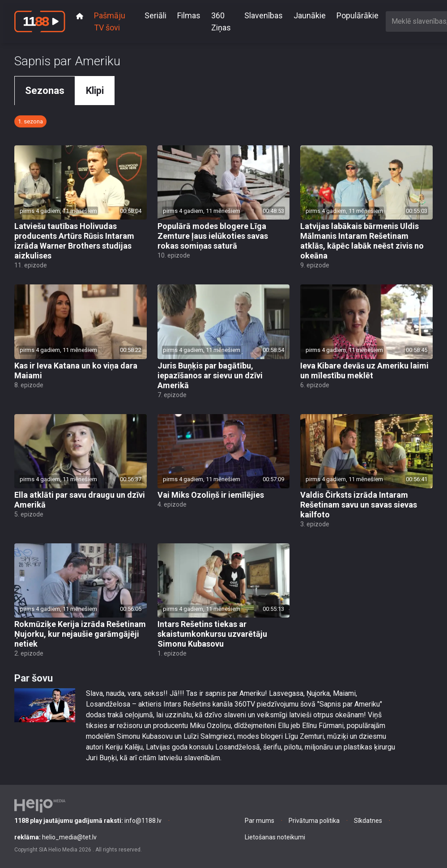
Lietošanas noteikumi (275, 837)
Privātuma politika (314, 821)
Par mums (260, 821)
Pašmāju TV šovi (110, 21)
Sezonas (45, 91)
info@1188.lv (88, 821)
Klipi (95, 91)
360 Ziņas (221, 21)
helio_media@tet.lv (55, 837)
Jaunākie (310, 15)
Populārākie (358, 15)
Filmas (189, 15)
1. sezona (30, 121)
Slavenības (264, 15)
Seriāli (155, 15)
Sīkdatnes (368, 821)
